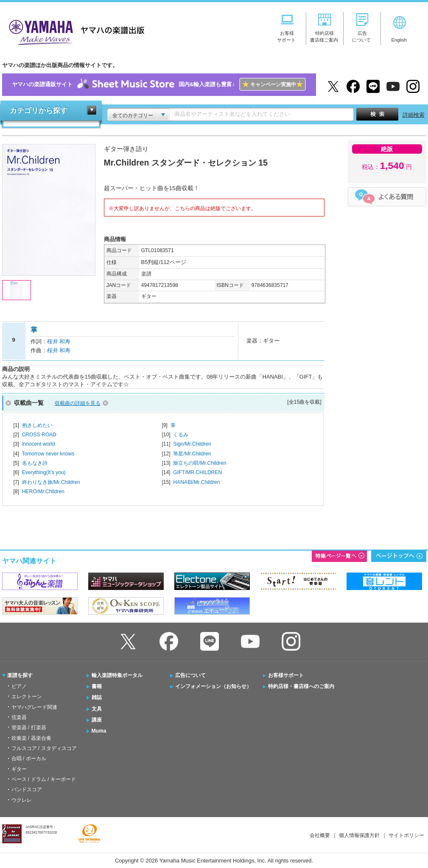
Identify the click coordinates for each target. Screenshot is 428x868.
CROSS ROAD (39, 435)
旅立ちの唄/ (200, 463)
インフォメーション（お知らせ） (213, 686)
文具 (97, 709)
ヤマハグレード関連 (34, 707)
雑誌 (97, 697)
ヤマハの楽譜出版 (74, 31)
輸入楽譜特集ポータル (117, 675)
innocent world (39, 444)
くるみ (181, 435)
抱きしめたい (37, 425)
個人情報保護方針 (359, 835)
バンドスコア (27, 789)
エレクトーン (27, 697)
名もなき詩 (35, 463)
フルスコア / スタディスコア (44, 748)
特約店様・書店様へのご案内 (301, 686)
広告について (190, 675)
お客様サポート (286, 675)
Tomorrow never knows (48, 454)
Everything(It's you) (44, 472)
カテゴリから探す (39, 111)
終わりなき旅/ (51, 482)
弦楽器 (19, 717)
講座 (97, 720)
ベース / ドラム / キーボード (44, 779)
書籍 (97, 686)
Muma (99, 731)
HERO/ (43, 492)
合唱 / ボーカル (29, 758)
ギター (19, 769)
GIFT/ (197, 472)
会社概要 (320, 835)
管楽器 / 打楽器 (29, 728)
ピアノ (19, 686)
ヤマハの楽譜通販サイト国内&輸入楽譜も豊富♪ (159, 85)
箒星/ (192, 454)
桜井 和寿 (59, 341)
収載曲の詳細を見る (78, 403)
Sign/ (192, 444)
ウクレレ (22, 800)
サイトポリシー (406, 835)
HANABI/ (196, 482)
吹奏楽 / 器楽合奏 (31, 738)
